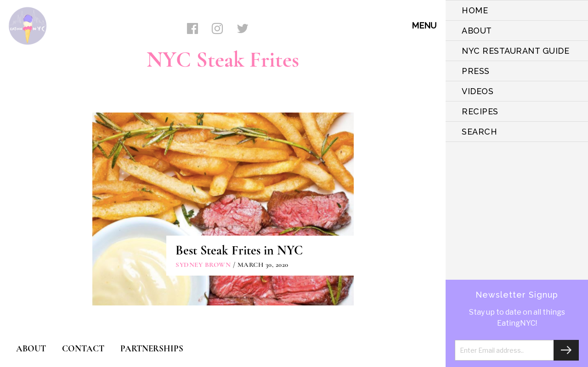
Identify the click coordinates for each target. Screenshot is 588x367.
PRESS (476, 71)
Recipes (480, 111)
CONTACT (83, 348)
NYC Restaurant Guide (515, 51)
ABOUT (477, 31)
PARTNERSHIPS (152, 348)
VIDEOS (478, 91)
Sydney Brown (203, 265)
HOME (475, 10)
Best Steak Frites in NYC (239, 250)
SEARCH (479, 132)
